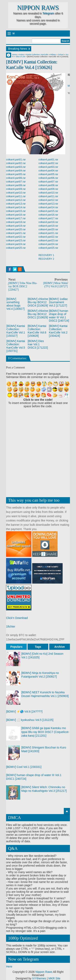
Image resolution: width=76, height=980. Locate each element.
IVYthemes (39, 978)
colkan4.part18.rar (16, 222)
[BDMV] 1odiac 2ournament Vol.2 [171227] (58, 302)
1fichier (11, 626)
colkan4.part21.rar (16, 233)
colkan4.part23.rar (16, 241)
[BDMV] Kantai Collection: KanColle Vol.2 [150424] (58, 331)
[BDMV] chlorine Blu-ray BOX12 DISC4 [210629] (38, 302)
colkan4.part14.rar (16, 207)
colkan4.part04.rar (16, 171)
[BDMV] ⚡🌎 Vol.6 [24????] (24, 712)
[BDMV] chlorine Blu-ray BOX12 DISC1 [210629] (38, 314)
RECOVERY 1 (46, 255)
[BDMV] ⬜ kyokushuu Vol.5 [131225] (30, 720)
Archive (59, 647)
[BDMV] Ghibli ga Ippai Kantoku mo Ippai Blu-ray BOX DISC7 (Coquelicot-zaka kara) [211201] (45, 732)
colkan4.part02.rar (16, 163)
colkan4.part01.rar (16, 160)
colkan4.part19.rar (16, 226)
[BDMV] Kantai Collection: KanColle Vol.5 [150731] (16, 346)
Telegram (48, 13)
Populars (16, 647)
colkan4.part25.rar (16, 248)
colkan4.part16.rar (16, 215)
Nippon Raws (38, 8)
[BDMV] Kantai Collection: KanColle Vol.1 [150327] (16, 331)
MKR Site (54, 978)
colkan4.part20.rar (16, 229)
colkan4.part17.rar (16, 218)
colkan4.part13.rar (16, 204)
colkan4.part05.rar (16, 174)
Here (9, 967)
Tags (38, 647)
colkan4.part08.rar (16, 185)
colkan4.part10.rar (16, 193)
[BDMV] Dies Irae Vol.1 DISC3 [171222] (38, 344)
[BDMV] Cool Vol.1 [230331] (24, 767)
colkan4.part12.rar (16, 200)
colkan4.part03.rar (16, 167)
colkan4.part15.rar (16, 211)
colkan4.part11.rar (16, 196)
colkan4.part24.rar (16, 244)
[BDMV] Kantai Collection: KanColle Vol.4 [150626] (32, 65)
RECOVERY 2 (46, 259)
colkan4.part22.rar (16, 237)
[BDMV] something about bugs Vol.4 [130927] (16, 304)
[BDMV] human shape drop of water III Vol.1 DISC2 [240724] (59, 316)
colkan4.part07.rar (16, 182)
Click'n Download (17, 618)
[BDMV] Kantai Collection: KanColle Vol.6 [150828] (37, 331)
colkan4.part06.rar (16, 178)
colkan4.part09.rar (16, 189)
